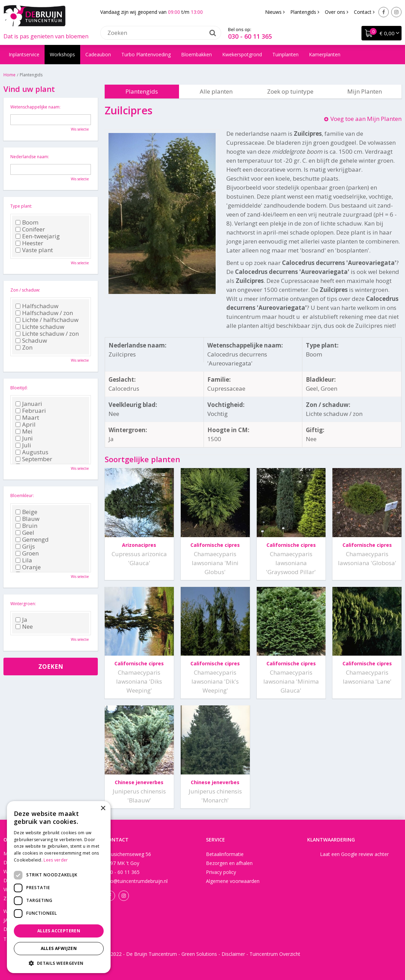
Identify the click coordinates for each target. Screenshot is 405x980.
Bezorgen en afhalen (229, 863)
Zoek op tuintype (290, 91)
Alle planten (216, 91)
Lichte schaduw (40, 327)
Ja (21, 620)
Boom (27, 222)
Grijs (25, 546)
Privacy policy (221, 872)
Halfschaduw (37, 306)
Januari (29, 404)
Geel (25, 533)
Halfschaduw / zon (44, 313)
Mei (24, 431)
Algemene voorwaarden (233, 881)
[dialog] (59, 887)
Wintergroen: (23, 604)
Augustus (32, 452)
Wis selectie (80, 129)
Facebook (384, 12)
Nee (24, 627)
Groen (27, 553)
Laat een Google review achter (354, 854)
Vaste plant (34, 250)
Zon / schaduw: (25, 290)
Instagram (396, 12)
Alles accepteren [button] (59, 931)
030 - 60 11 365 (250, 36)
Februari (31, 411)
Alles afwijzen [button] (59, 948)
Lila (24, 560)
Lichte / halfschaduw (47, 320)
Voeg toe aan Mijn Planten (366, 119)
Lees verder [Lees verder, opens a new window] (56, 860)
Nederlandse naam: (30, 157)
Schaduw (31, 341)
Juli (23, 445)
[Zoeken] (161, 33)
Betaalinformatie (225, 854)
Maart (27, 418)
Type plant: (21, 206)
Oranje (28, 567)
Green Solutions (199, 954)
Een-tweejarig (38, 236)
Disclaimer (233, 954)
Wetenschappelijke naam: (35, 107)
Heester (29, 243)
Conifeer (30, 229)
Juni (24, 438)
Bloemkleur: (22, 496)
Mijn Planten (365, 91)
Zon (24, 348)
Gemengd (32, 540)
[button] (59, 963)
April (26, 425)
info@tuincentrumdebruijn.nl (136, 881)
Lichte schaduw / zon (47, 334)
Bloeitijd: (19, 388)
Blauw (27, 519)
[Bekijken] (382, 33)
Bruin (26, 526)
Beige (26, 512)
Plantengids (142, 91)
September (34, 459)
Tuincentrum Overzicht (275, 954)
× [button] (103, 808)
